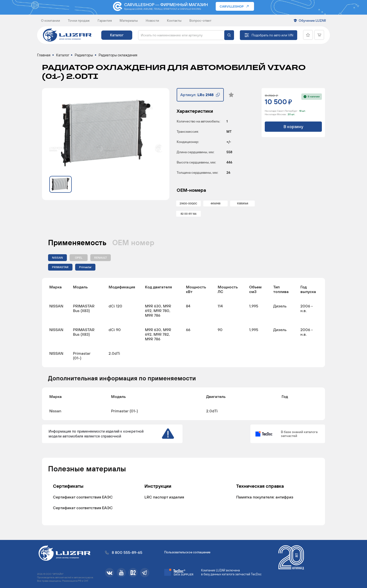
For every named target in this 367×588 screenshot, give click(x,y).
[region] (183, 323)
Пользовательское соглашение (187, 552)
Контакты (174, 20)
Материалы (129, 20)
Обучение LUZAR (312, 20)
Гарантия (105, 20)
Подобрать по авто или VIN (272, 35)
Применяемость (77, 243)
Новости (152, 20)
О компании (51, 20)
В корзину (293, 127)
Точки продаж (79, 20)
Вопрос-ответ (200, 20)
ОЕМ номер (133, 243)
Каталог (117, 35)
